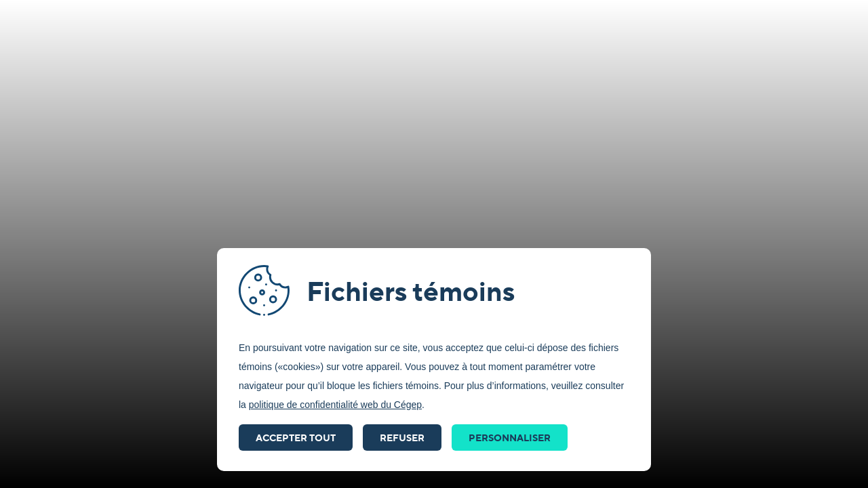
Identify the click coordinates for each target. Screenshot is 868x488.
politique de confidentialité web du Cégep (335, 405)
